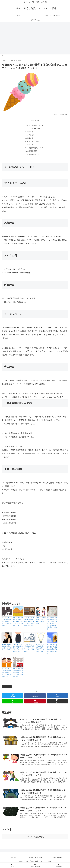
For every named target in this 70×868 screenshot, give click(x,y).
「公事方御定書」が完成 (35, 150)
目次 (32, 121)
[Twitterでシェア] (13, 698)
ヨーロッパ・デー (33, 143)
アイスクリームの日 (34, 129)
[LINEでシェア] (13, 704)
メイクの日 (30, 136)
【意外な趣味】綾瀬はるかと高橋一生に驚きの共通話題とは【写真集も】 (7, 651)
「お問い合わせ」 (57, 861)
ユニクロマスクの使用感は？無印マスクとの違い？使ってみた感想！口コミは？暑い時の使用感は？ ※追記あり (52, 626)
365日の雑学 (7, 689)
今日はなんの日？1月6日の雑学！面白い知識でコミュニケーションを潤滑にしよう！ (18, 675)
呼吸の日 (30, 139)
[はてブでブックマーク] (57, 698)
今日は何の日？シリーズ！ (36, 125)
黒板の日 (30, 132)
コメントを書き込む (35, 840)
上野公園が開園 (32, 153)
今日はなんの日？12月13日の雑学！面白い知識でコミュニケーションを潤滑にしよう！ (7, 675)
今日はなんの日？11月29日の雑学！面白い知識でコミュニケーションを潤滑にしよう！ (18, 651)
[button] (57, 704)
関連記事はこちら (35, 157)
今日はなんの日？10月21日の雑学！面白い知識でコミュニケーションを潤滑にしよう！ (41, 651)
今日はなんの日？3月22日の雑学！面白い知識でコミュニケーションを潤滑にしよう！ (29, 624)
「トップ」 (13, 861)
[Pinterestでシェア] (35, 704)
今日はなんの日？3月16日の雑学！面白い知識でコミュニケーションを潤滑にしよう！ (18, 624)
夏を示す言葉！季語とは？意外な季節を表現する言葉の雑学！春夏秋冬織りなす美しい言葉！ (52, 651)
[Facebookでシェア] (35, 698)
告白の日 (30, 146)
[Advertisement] (35, 39)
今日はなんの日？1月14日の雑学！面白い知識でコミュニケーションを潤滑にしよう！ (7, 624)
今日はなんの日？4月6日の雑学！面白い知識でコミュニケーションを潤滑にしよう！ (29, 651)
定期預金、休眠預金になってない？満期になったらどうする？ (41, 623)
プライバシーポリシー (35, 861)
